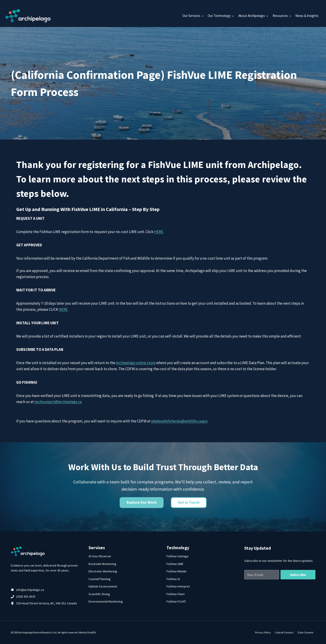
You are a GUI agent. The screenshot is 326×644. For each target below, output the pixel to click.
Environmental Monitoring (106, 601)
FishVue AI (173, 579)
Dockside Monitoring (102, 564)
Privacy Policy (263, 632)
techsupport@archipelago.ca (58, 402)
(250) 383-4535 (26, 596)
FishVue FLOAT (176, 601)
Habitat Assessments (103, 586)
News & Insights (307, 16)
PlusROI (92, 632)
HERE (159, 232)
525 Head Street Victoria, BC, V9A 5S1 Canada (47, 603)
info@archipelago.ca (30, 590)
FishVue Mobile (177, 571)
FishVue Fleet (176, 594)
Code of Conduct (284, 632)
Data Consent (305, 632)
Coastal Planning (100, 579)
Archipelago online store (136, 363)
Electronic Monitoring (103, 571)
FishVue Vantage (178, 556)
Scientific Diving (99, 594)
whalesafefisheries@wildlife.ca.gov (179, 421)
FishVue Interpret (178, 586)
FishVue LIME (175, 564)
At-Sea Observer (100, 556)
